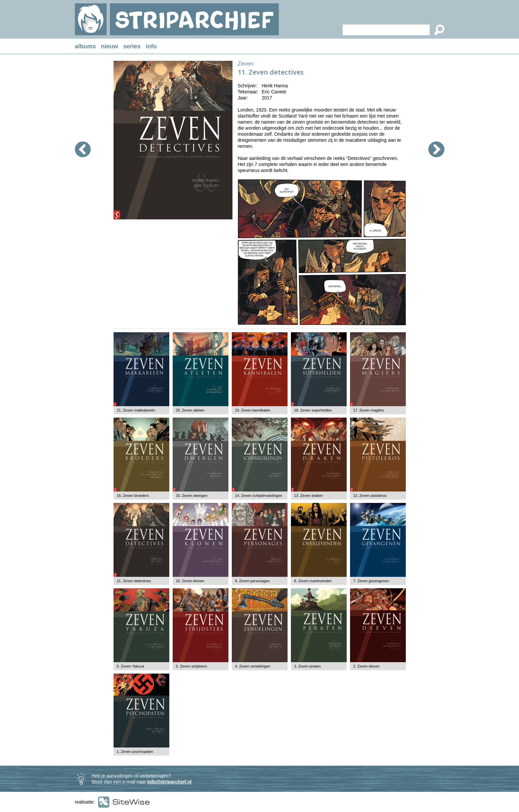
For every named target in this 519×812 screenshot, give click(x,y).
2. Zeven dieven (366, 666)
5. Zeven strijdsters (192, 666)
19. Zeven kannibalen (253, 410)
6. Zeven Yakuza (131, 666)
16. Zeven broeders (133, 496)
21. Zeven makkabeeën (136, 410)
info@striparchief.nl (169, 782)
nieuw (110, 46)
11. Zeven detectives (134, 581)
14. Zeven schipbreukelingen (259, 496)
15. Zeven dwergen (192, 496)
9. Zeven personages (252, 581)
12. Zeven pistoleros (370, 496)
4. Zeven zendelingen (253, 666)
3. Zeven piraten (308, 666)
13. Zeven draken (309, 496)
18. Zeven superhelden (313, 410)
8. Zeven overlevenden (313, 581)
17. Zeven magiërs (369, 410)
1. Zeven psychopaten (135, 752)
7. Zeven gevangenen (371, 581)
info (151, 46)
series (132, 46)
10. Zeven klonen (190, 581)
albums (85, 46)
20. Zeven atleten (190, 410)
